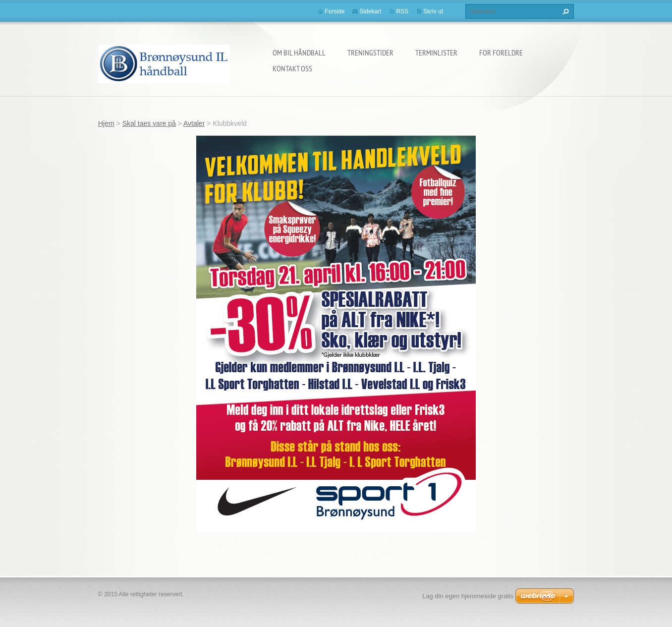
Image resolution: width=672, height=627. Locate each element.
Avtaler (194, 123)
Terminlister (436, 53)
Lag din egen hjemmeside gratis (468, 596)
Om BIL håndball (299, 53)
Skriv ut (433, 11)
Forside (335, 11)
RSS (402, 11)
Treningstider (370, 53)
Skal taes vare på (149, 123)
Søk (564, 11)
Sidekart (370, 11)
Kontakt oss (292, 68)
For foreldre (501, 53)
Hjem (106, 123)
